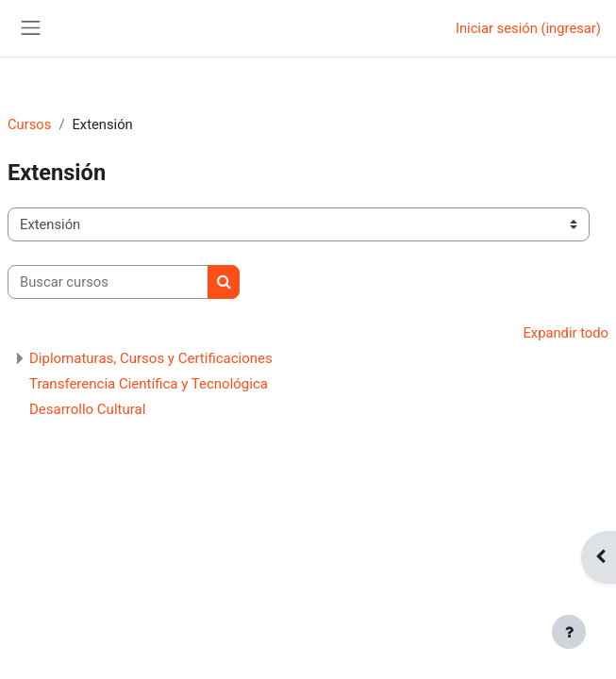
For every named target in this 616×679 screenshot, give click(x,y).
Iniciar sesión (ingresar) (528, 28)
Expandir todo (566, 333)
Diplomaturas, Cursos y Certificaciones (151, 358)
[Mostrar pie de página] (569, 632)
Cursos (29, 124)
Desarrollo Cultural (87, 409)
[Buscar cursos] (108, 282)
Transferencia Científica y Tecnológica (149, 384)
